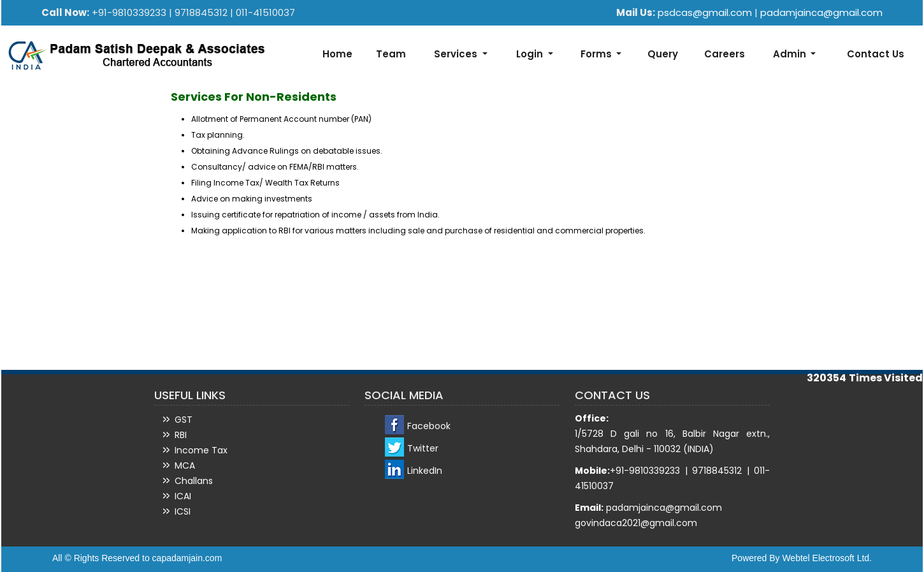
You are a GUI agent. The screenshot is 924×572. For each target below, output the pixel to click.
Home (337, 54)
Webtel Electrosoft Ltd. (827, 558)
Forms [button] (597, 54)
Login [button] (531, 54)
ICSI (183, 511)
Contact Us (876, 54)
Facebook (429, 426)
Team (391, 54)
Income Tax (201, 450)
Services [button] (457, 54)
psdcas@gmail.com (706, 12)
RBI (181, 435)
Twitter (423, 448)
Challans (194, 481)
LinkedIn (425, 471)
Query (663, 54)
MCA (185, 466)
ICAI (183, 496)
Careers (725, 54)
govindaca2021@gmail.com (636, 523)
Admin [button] (791, 54)
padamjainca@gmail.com (821, 12)
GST (184, 420)
